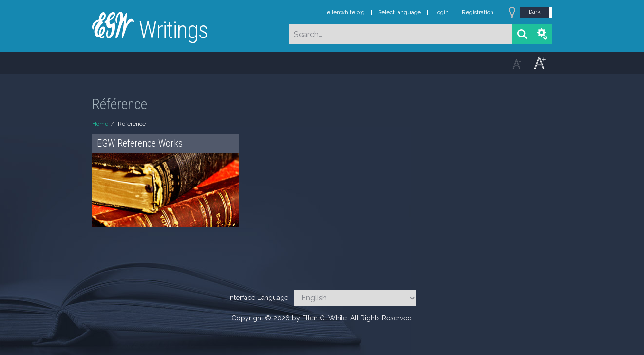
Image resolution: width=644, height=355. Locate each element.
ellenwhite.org (346, 12)
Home (100, 124)
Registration (478, 12)
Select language (399, 12)
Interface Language (258, 298)
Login (441, 12)
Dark (535, 12)
